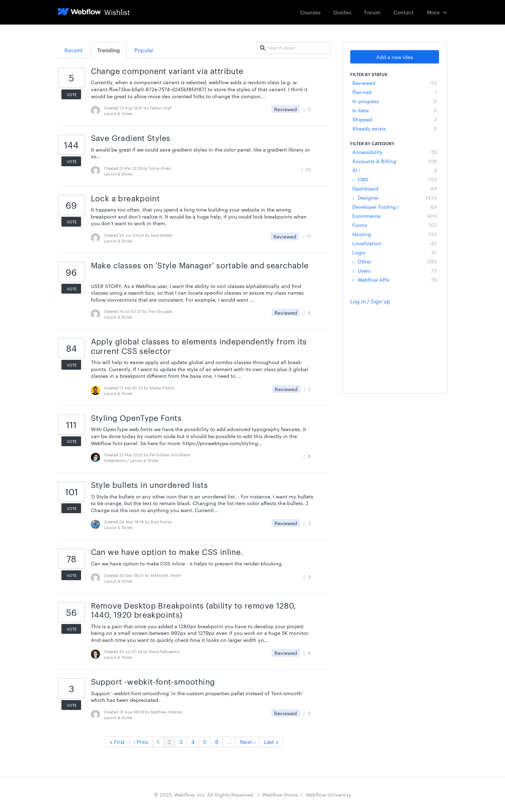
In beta (395, 110)
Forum (372, 12)
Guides (342, 12)
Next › (248, 742)
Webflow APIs (395, 280)
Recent (74, 50)
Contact (404, 12)
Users (395, 270)
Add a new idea (395, 57)
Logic (395, 252)
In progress (395, 101)
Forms (395, 225)
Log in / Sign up (370, 301)
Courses (310, 12)
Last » (271, 742)
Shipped (395, 119)
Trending (109, 50)
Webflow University (328, 794)
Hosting (395, 234)
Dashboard (395, 188)
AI (395, 170)
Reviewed (395, 83)
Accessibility (395, 152)
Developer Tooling (395, 207)
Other (395, 261)
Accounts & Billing (395, 161)
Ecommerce (395, 216)
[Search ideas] (294, 48)
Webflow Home (280, 794)
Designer (395, 197)
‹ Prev (141, 742)
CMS (395, 179)
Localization (395, 243)
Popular (144, 50)
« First (117, 742)
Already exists (395, 128)
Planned (395, 92)
